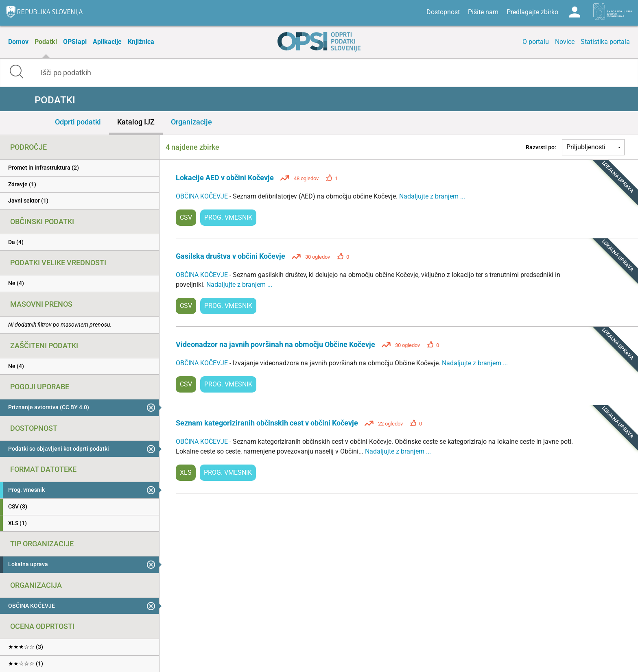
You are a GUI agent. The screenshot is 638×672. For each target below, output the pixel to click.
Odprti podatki (78, 122)
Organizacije (191, 122)
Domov (18, 42)
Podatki (46, 42)
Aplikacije (107, 42)
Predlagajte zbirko (532, 12)
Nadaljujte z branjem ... (432, 196)
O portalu (536, 42)
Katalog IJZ (136, 122)
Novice (565, 42)
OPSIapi (75, 42)
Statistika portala (605, 42)
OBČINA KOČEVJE (203, 196)
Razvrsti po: (541, 147)
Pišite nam (483, 12)
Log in (575, 12)
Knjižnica (141, 42)
